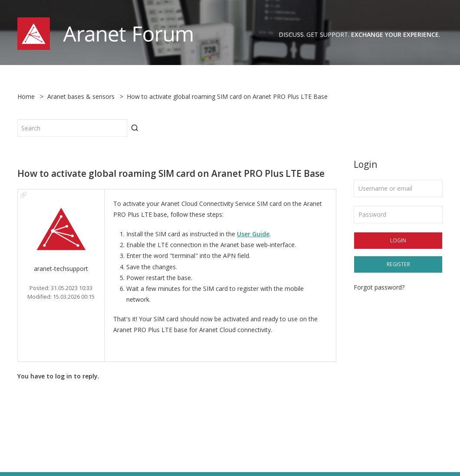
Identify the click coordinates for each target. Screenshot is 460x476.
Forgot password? (379, 287)
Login (398, 240)
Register (398, 264)
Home (26, 96)
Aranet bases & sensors (81, 96)
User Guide (253, 234)
